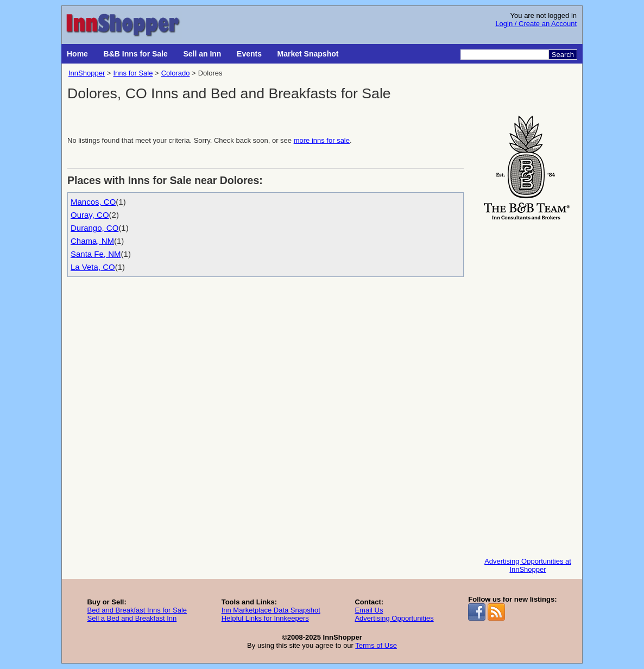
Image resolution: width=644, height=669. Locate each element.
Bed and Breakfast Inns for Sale (137, 610)
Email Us (369, 610)
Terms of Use (376, 645)
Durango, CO (94, 228)
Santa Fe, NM (96, 254)
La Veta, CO (93, 267)
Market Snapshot (308, 54)
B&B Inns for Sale (136, 54)
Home (77, 54)
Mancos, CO (93, 202)
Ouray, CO (90, 215)
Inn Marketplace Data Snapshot (271, 610)
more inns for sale (322, 140)
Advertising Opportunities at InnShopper (528, 565)
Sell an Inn (202, 54)
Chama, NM (92, 241)
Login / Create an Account (536, 24)
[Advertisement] (528, 386)
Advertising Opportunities (394, 618)
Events (249, 54)
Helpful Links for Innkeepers (265, 618)
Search (563, 55)
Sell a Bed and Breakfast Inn (132, 618)
